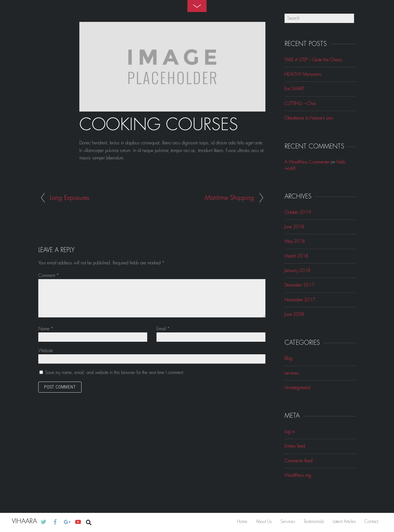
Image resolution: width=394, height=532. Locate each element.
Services (288, 521)
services (292, 373)
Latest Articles (344, 521)
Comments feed (299, 461)
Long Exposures (69, 198)
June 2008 (294, 314)
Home (242, 521)
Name (46, 329)
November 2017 (300, 300)
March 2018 (296, 256)
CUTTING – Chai (300, 103)
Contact (371, 521)
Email (163, 329)
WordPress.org (298, 475)
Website (46, 351)
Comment (49, 275)
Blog (289, 358)
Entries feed (295, 446)
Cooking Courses (159, 125)
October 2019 (298, 212)
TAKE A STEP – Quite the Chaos (313, 60)
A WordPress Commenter (307, 162)
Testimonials (314, 521)
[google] (66, 521)
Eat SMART (295, 89)
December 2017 (299, 285)
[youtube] (78, 521)
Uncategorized (297, 388)
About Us (264, 521)
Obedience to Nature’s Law (309, 118)
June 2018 (294, 227)
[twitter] (44, 521)
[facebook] (55, 521)
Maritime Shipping (229, 198)
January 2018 (297, 271)
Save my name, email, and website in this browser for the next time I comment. (115, 372)
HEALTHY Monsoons (303, 74)
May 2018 (295, 241)
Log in (290, 432)
